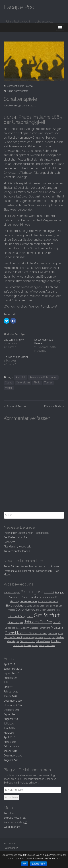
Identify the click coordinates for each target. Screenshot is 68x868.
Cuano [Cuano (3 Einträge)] (29, 606)
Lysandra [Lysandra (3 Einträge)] (45, 628)
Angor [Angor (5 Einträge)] (59, 592)
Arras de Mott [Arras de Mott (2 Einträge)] (53, 597)
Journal (29, 86)
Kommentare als (16, 822)
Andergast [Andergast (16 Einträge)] (32, 592)
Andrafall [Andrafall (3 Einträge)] (49, 592)
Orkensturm (23, 383)
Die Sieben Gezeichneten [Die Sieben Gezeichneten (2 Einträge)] (48, 610)
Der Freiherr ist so (16, 537)
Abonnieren (11, 797)
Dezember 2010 (13, 701)
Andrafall (20, 377)
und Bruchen (15, 406)
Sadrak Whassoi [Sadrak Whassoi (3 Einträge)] (13, 637)
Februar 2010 (11, 746)
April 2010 (9, 737)
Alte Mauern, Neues (17, 547)
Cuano (9, 383)
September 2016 (13, 669)
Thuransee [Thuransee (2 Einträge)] (18, 645)
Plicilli (37, 383)
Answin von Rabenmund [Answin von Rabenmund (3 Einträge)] (22, 597)
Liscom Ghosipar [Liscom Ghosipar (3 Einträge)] (30, 628)
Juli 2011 (9, 682)
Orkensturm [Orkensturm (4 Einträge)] (39, 633)
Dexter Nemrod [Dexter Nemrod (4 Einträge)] (25, 610)
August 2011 (11, 678)
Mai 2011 (9, 687)
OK (25, 864)
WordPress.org (12, 827)
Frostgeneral (11, 571)
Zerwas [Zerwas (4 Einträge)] (50, 645)
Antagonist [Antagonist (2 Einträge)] (41, 597)
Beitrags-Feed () (15, 818)
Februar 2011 (11, 692)
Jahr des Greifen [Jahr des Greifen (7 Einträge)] (38, 622)
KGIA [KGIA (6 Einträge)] (57, 622)
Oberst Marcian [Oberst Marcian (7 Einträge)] (18, 633)
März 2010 (10, 742)
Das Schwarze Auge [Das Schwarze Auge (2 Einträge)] (49, 606)
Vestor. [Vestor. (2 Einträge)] (42, 645)
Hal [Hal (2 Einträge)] (22, 622)
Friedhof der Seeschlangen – (26, 533)
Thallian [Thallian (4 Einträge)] (56, 641)
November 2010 (13, 705)
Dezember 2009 (13, 756)
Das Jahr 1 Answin (14, 340)
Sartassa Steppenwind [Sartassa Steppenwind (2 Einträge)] (33, 637)
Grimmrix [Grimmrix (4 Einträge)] (14, 622)
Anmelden (9, 813)
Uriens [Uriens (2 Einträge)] (35, 645)
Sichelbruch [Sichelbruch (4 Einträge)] (28, 641)
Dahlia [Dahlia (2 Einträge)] (36, 606)
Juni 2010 (9, 728)
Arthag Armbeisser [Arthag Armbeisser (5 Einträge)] (24, 601)
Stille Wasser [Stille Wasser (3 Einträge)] (43, 641)
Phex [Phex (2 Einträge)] (55, 633)
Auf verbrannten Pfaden (17, 551)
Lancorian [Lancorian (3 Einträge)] (10, 628)
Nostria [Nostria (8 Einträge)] (57, 627)
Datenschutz (11, 848)
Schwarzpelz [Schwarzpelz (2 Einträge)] (50, 637)
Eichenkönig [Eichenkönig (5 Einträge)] (17, 616)
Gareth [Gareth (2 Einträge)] (30, 617)
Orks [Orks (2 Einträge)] (50, 633)
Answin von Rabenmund (43, 377)
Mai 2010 (9, 733)
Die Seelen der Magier (16, 357)
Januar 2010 (11, 751)
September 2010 (13, 714)
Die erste (54, 406)
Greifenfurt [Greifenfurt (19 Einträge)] (47, 615)
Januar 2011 (10, 696)
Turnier (48, 383)
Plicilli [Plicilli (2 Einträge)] (60, 633)
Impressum (10, 843)
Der (9, 542)
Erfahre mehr (38, 864)
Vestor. (9, 388)
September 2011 (13, 673)
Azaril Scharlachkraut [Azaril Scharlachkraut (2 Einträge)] (48, 602)
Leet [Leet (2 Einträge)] (18, 628)
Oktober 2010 (11, 710)
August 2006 (11, 760)
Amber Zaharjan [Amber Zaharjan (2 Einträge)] (12, 593)
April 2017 (9, 664)
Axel (11, 106)
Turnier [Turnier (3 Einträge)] (28, 645)
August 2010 (11, 719)
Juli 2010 (9, 724)
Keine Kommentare (18, 91)
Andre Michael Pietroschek (18, 566)
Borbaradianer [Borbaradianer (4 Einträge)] (15, 606)
